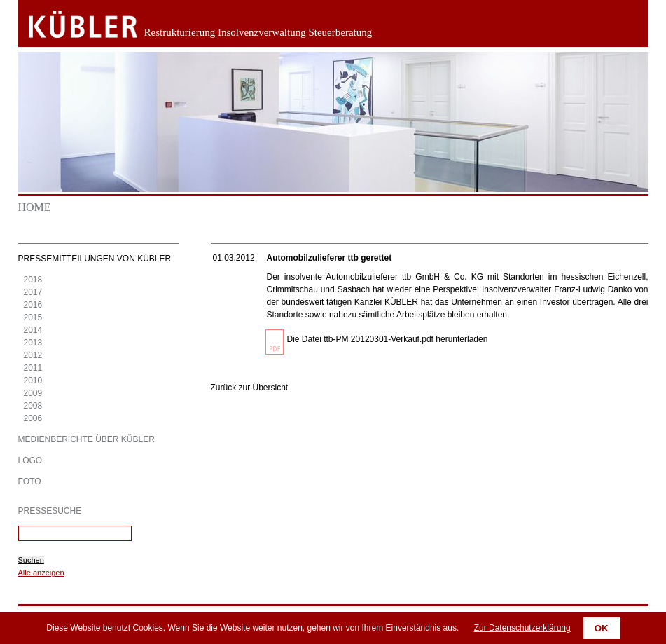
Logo (30, 460)
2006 (33, 418)
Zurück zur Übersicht (250, 388)
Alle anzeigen (41, 573)
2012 (33, 355)
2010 (33, 381)
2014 (33, 330)
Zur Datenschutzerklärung (522, 628)
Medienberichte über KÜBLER (86, 439)
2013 (33, 343)
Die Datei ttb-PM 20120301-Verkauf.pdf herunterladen (388, 339)
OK (602, 628)
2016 (33, 305)
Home (35, 207)
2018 (33, 280)
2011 (33, 368)
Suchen (31, 560)
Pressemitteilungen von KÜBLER (95, 259)
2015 (33, 317)
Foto (30, 481)
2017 (33, 292)
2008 (33, 406)
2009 (33, 393)
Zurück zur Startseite (72, 25)
